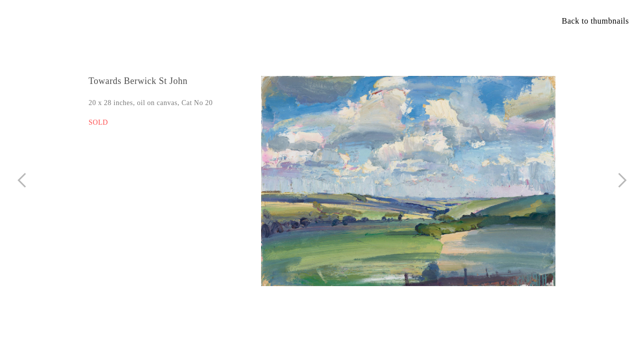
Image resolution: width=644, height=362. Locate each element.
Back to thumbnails (595, 21)
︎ (22, 180)
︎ (623, 180)
